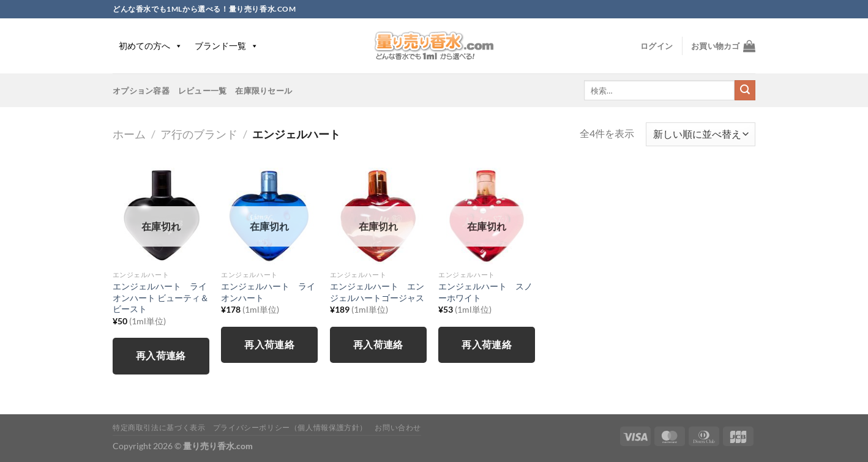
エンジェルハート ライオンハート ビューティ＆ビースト (161, 297)
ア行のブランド (199, 134)
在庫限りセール (264, 91)
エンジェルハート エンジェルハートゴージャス (377, 292)
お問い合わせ (398, 427)
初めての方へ (151, 46)
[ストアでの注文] (701, 134)
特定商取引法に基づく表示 (159, 427)
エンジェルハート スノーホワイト (485, 292)
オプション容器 (141, 91)
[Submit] (745, 91)
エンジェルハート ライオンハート (268, 292)
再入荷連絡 (161, 356)
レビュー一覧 (203, 91)
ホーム (129, 134)
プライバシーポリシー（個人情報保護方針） (290, 427)
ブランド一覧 (226, 46)
